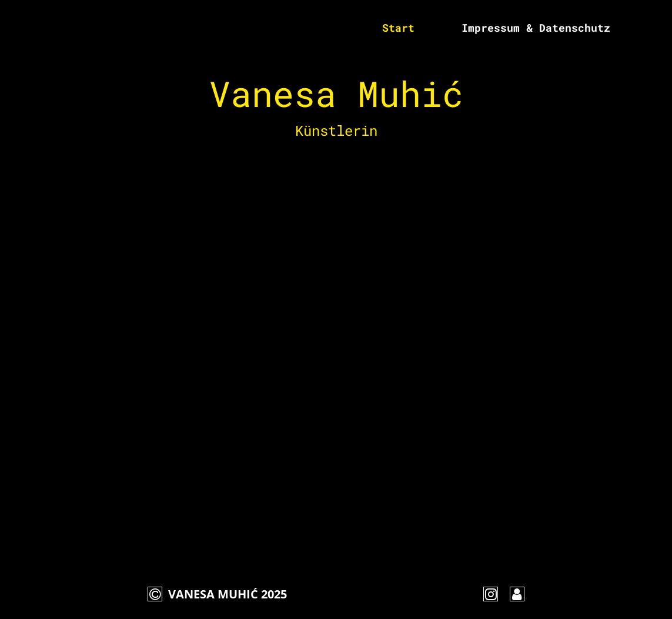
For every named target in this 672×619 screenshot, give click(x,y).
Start (398, 28)
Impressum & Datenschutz (536, 28)
